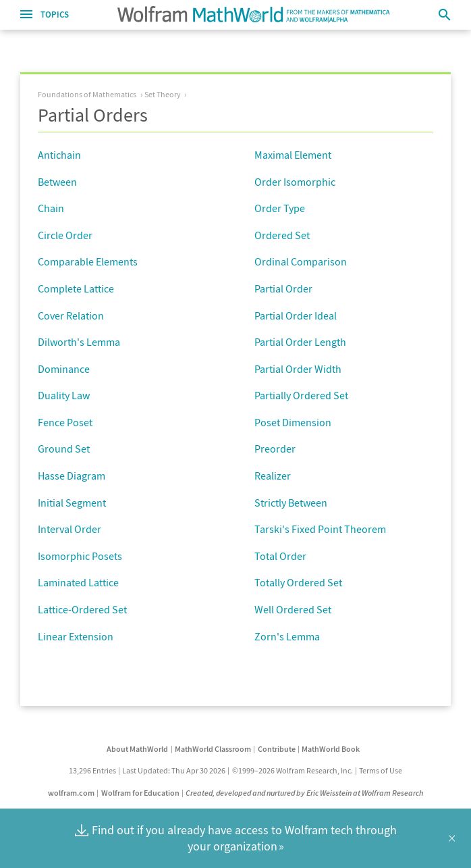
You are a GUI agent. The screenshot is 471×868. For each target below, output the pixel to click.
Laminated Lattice (78, 582)
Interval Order (70, 529)
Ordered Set (282, 235)
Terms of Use (381, 770)
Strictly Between (291, 503)
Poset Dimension (293, 422)
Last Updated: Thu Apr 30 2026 (174, 770)
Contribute (277, 749)
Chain (51, 208)
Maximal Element (293, 155)
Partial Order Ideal (296, 315)
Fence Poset (65, 422)
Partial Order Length (300, 342)
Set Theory (163, 94)
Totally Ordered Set (298, 582)
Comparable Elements (88, 261)
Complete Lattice (76, 288)
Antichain (59, 155)
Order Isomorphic (295, 182)
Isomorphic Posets (80, 556)
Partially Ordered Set (301, 395)
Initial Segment (72, 503)
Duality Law (64, 395)
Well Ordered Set (293, 609)
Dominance (64, 369)
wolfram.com (71, 793)
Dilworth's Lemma (79, 342)
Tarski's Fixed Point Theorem (320, 529)
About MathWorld (137, 749)
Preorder (275, 449)
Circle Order (65, 235)
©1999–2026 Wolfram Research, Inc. (293, 770)
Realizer (273, 476)
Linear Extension (76, 636)
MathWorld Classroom (213, 749)
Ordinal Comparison (301, 261)
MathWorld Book (331, 749)
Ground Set (64, 449)
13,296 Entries (92, 770)
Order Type (280, 208)
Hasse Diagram (72, 476)
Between (57, 182)
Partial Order (283, 288)
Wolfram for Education (140, 793)
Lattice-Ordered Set (82, 609)
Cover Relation (71, 315)
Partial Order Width (298, 369)
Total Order (280, 556)
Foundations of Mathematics (87, 94)
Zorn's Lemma (287, 636)
